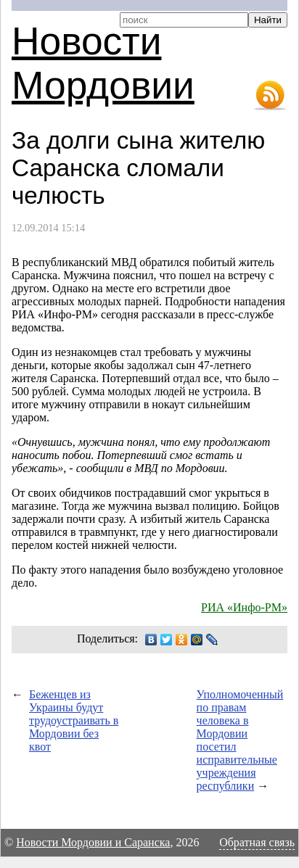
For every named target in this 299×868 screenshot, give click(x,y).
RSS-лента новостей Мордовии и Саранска (270, 96)
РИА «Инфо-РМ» (244, 607)
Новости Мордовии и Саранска (93, 842)
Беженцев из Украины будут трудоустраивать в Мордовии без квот (74, 720)
